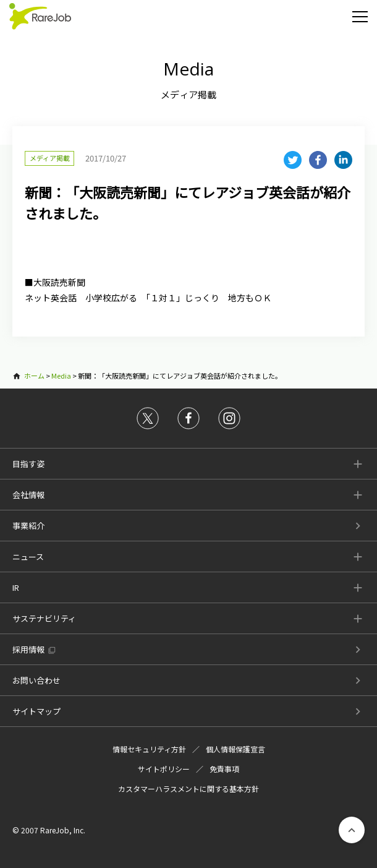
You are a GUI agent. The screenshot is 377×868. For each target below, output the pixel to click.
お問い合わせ (36, 680)
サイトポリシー (164, 769)
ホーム (34, 376)
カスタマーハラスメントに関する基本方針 (188, 789)
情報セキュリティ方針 (149, 749)
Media (61, 376)
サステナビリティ (44, 618)
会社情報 (28, 495)
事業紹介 (28, 526)
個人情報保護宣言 (235, 749)
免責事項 (224, 769)
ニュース (28, 556)
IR (16, 587)
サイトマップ (36, 711)
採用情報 (28, 649)
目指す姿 (28, 464)
